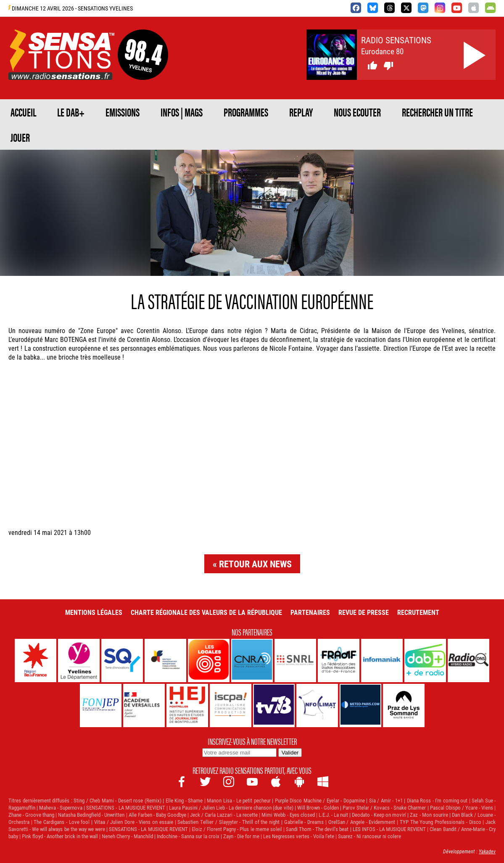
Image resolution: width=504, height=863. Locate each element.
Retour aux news (255, 564)
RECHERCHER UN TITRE (437, 112)
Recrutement (418, 612)
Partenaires (310, 612)
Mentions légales (94, 612)
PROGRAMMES (246, 112)
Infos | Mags (182, 112)
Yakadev (487, 851)
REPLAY (301, 112)
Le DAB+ (71, 112)
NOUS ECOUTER (357, 112)
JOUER (20, 137)
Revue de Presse (364, 612)
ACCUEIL (23, 112)
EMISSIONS (123, 112)
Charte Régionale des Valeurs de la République (206, 612)
